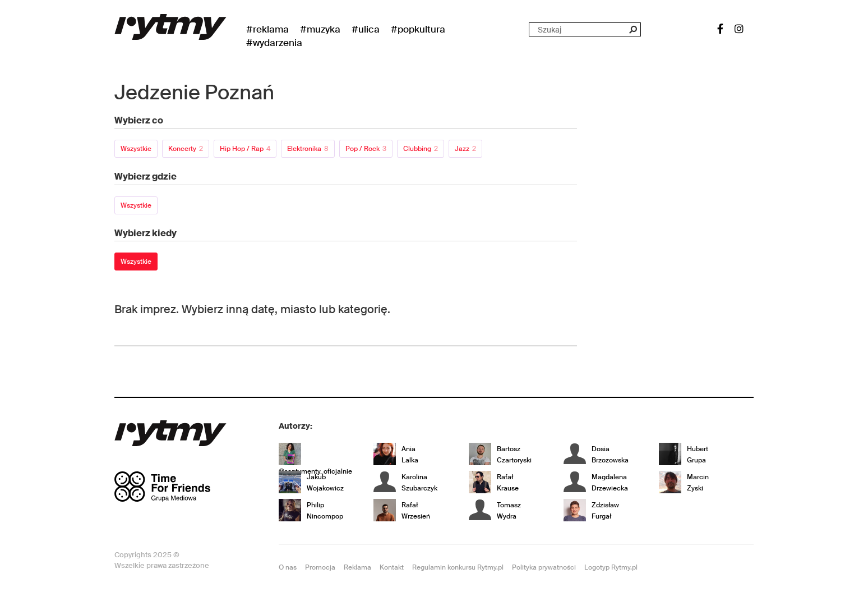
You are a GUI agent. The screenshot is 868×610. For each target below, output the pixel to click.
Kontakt (392, 567)
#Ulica (366, 29)
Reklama (357, 567)
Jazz (465, 149)
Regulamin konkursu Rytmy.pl (458, 567)
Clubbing (421, 149)
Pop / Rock (366, 149)
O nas (288, 567)
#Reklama (267, 29)
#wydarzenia (274, 43)
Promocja (320, 567)
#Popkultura (418, 29)
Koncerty (186, 149)
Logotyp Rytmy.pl (611, 567)
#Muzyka (320, 29)
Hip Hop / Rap (245, 149)
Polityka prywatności (544, 567)
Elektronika (308, 149)
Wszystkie (136, 149)
